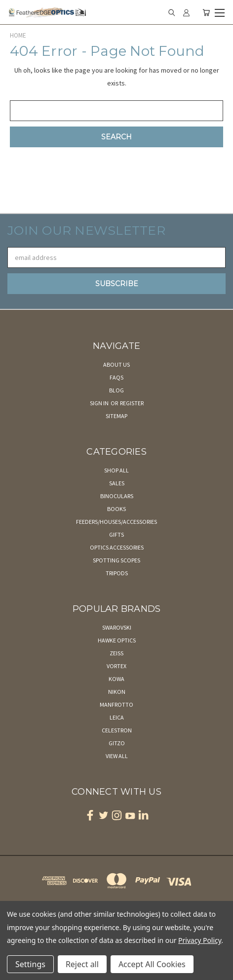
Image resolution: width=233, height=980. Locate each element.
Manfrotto (116, 704)
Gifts (116, 534)
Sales (117, 483)
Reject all (82, 964)
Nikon (117, 692)
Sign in (100, 403)
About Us (116, 364)
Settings (30, 964)
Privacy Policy (200, 940)
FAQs (116, 377)
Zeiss (116, 653)
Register (132, 403)
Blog (116, 390)
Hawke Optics (117, 640)
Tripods (117, 573)
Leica (117, 717)
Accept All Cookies (152, 964)
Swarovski (117, 627)
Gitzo (117, 743)
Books (116, 509)
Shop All (116, 470)
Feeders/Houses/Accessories (116, 522)
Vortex (116, 666)
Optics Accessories (117, 547)
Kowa (116, 679)
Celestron (117, 730)
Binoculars (117, 496)
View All (117, 756)
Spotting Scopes (116, 560)
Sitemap (116, 416)
